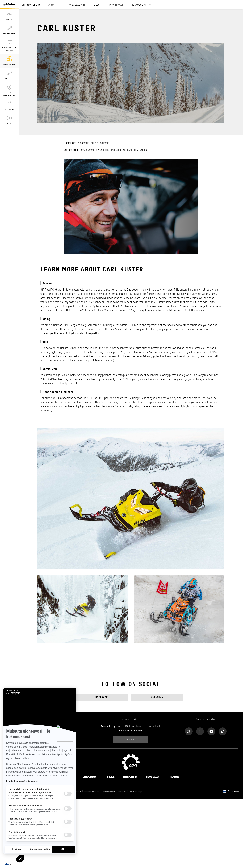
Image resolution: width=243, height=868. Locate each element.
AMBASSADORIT (77, 5)
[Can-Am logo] (152, 777)
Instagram (157, 697)
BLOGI (97, 5)
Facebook (102, 697)
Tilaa (131, 739)
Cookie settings (135, 791)
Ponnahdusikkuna (91, 791)
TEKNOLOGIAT (139, 5)
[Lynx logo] (111, 777)
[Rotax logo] (175, 777)
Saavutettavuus (108, 791)
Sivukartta (122, 791)
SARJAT (52, 5)
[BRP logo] (131, 762)
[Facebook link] (200, 730)
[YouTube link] (211, 730)
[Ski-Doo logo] (9, 5)
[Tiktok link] (223, 730)
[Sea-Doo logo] (130, 777)
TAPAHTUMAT (116, 5)
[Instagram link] (189, 730)
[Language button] (9, 865)
